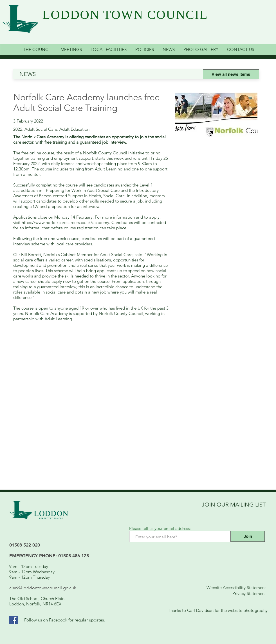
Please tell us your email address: (160, 528)
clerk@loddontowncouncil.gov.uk (43, 588)
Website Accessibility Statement (236, 588)
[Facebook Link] (14, 620)
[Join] (248, 536)
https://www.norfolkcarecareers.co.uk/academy (65, 222)
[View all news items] (231, 74)
